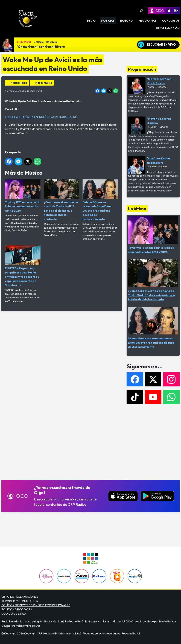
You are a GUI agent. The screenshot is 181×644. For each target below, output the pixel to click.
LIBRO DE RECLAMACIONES (20, 597)
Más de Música (44, 83)
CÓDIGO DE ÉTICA (14, 614)
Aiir (139, 633)
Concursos (171, 21)
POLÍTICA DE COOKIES (17, 609)
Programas (147, 21)
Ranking (126, 21)
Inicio (91, 21)
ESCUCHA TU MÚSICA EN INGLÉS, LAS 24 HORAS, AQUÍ (41, 117)
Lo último (137, 209)
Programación (168, 28)
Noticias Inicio (19, 83)
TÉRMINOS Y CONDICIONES (20, 601)
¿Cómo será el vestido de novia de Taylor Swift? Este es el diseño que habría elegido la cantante (62, 200)
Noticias (108, 21)
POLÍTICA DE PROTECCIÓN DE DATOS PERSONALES (36, 605)
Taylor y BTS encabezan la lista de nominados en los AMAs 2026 (23, 196)
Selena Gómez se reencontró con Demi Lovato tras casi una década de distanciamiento (100, 200)
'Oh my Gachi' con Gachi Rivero (41, 47)
